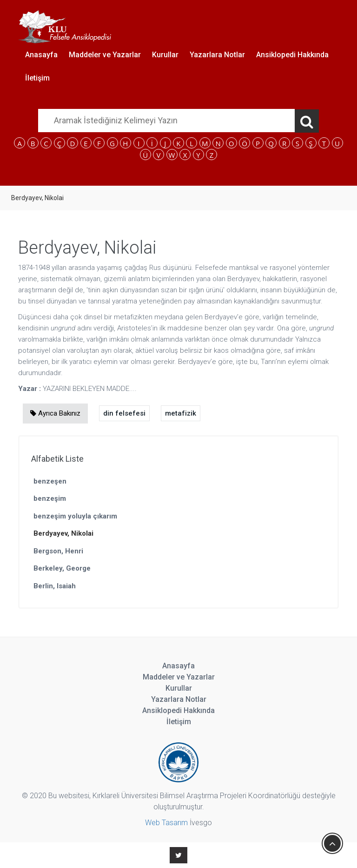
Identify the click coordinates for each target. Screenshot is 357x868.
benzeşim (50, 498)
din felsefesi (124, 413)
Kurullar (165, 55)
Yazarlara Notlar (217, 55)
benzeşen (50, 481)
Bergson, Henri (58, 551)
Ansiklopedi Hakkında (292, 55)
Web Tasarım (166, 823)
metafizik (181, 413)
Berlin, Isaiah (55, 586)
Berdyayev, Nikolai (63, 533)
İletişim (37, 78)
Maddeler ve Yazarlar (105, 55)
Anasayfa (41, 55)
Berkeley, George (62, 568)
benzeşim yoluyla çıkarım (75, 516)
